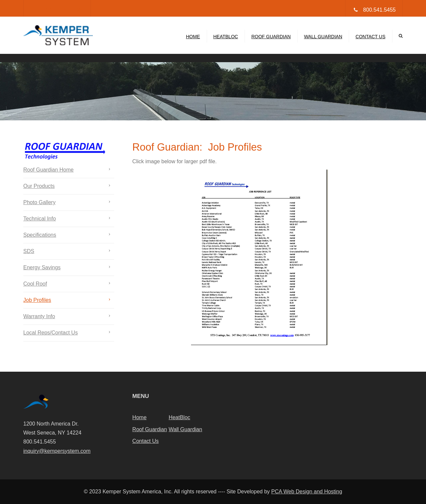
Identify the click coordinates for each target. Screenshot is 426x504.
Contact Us (370, 37)
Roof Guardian (271, 37)
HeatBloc (226, 37)
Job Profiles (37, 300)
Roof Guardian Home (48, 170)
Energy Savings (42, 267)
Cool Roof (35, 284)
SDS (29, 251)
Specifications (40, 235)
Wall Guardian (323, 37)
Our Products (39, 186)
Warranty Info (39, 316)
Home (193, 37)
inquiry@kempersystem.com (57, 451)
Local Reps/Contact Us (51, 333)
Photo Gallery (39, 202)
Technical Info (40, 219)
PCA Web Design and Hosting (307, 492)
